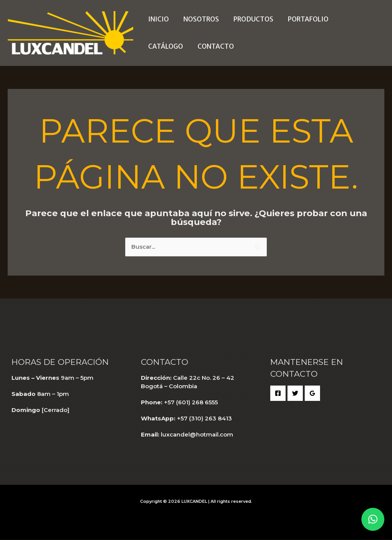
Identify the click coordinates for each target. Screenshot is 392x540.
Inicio (158, 19)
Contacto (166, 46)
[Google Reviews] (312, 394)
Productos (250, 19)
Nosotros (199, 19)
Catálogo (354, 19)
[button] (373, 519)
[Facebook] (278, 394)
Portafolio (303, 19)
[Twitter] (295, 394)
